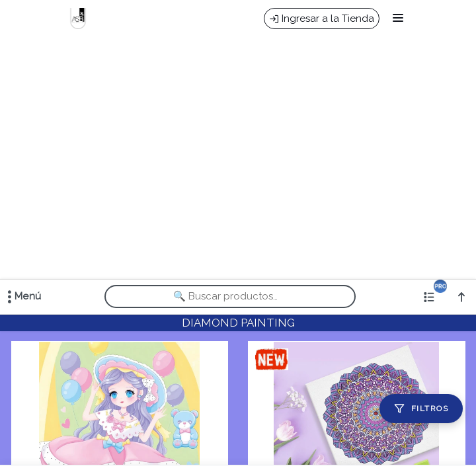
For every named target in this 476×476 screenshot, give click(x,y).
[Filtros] (421, 409)
